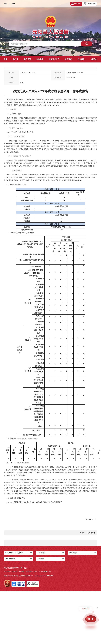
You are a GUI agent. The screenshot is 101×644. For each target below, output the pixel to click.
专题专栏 (94, 59)
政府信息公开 (54, 59)
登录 (6, 4)
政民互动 (68, 59)
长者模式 (76, 4)
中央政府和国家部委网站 (14, 553)
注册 (13, 4)
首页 (6, 59)
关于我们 (24, 568)
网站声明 (16, 568)
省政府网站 (41, 553)
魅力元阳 (27, 59)
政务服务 (81, 59)
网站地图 (7, 568)
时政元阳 (40, 59)
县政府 (16, 59)
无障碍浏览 (90, 4)
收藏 (82, 533)
